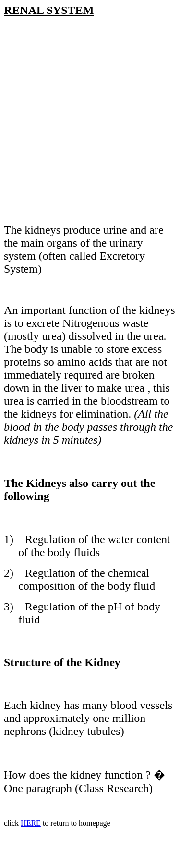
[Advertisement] (90, 126)
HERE (31, 823)
